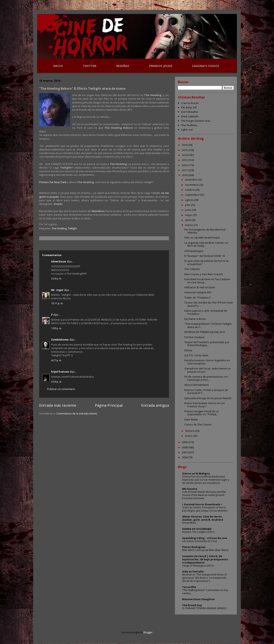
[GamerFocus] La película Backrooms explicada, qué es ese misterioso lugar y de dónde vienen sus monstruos (206, 480)
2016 (185, 145)
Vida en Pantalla (193, 571)
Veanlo (58, 204)
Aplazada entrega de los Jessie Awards (208, 398)
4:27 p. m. (57, 360)
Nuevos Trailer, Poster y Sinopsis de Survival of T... (206, 392)
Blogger (148, 632)
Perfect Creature (194, 337)
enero (189, 436)
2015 (185, 150)
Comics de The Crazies (198, 424)
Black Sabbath (190, 116)
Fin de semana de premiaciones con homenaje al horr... (206, 378)
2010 (185, 175)
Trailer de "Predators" (198, 297)
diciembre (191, 180)
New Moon (98, 211)
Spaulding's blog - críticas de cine (205, 538)
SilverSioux (59, 261)
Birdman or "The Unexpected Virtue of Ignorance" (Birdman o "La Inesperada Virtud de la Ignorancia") (204, 578)
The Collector (192, 269)
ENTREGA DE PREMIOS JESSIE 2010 (205, 332)
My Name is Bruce (195, 319)
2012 (185, 165)
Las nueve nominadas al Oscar (200, 541)
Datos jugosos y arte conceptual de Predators (206, 312)
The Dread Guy (192, 605)
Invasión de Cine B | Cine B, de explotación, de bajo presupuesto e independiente (205, 559)
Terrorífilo (189, 587)
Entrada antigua (155, 405)
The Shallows (189, 125)
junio (188, 210)
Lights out (187, 130)
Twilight (72, 228)
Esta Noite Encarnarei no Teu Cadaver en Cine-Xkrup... (207, 281)
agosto (190, 200)
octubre (190, 190)
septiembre (192, 195)
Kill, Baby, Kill (189, 107)
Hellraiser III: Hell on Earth (200, 287)
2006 (185, 457)
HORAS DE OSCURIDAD (197, 529)
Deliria (188, 350)
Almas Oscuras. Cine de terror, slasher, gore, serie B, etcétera (203, 518)
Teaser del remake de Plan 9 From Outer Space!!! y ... (209, 304)
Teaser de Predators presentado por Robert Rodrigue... (207, 344)
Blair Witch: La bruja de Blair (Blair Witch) (205, 550)
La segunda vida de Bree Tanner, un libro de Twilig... (206, 244)
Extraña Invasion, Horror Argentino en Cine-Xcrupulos (207, 362)
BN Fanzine (190, 489)
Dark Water (191, 419)
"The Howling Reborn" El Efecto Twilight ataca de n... (208, 325)
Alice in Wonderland (196, 385)
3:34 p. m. (57, 382)
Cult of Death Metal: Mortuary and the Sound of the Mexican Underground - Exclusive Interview (204, 495)
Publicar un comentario (61, 389)
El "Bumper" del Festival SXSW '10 (205, 256)
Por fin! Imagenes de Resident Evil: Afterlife (205, 231)
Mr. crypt (57, 290)
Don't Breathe (190, 112)
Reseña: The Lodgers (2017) (198, 532)
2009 (185, 442)
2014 (185, 155)
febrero (190, 431)
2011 (185, 170)
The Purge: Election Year (196, 121)
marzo (189, 225)
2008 (185, 447)
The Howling (59, 228)
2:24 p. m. (57, 278)
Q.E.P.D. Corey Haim (196, 355)
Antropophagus (194, 251)
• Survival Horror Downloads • (202, 504)
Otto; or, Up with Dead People (202, 238)
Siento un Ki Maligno (196, 473)
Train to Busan (190, 103)
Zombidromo (60, 340)
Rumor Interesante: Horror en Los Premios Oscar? (205, 405)
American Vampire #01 (198, 292)
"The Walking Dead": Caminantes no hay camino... (205, 592)
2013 (185, 160)
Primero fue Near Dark (53, 182)
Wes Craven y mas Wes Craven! (204, 274)
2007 (185, 452)
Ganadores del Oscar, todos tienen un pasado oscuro (208, 370)
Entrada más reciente (58, 405)
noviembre (192, 185)
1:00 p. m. (57, 328)
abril (188, 220)
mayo (189, 215)
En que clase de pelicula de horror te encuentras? (206, 262)
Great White (189, 523)
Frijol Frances (60, 372)
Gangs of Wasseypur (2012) (198, 566)
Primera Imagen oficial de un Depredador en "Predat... (202, 413)
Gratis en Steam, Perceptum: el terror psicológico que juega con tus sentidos (205, 509)
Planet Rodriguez (194, 547)
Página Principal (109, 405)
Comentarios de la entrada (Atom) (76, 413)
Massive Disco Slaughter (199, 599)
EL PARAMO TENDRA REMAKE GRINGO (204, 608)
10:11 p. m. (57, 303)
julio (188, 205)
